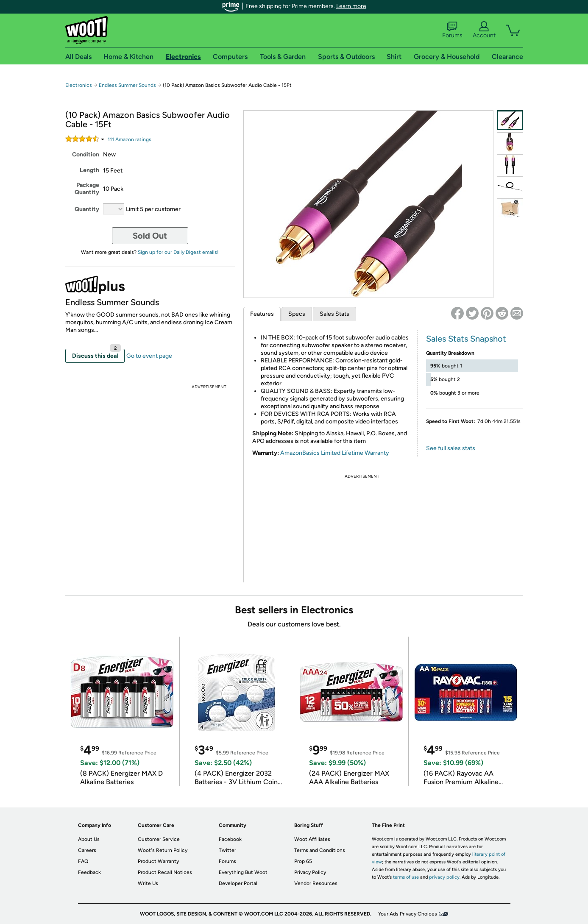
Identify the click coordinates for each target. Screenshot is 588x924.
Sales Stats (334, 314)
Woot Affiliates (312, 839)
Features (262, 314)
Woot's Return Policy (163, 850)
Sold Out (150, 236)
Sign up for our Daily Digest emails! (178, 252)
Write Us (148, 883)
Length (89, 170)
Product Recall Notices (165, 872)
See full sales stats (451, 448)
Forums (452, 30)
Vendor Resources (316, 883)
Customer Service (159, 839)
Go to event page (149, 356)
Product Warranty (158, 861)
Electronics (79, 85)
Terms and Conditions (320, 850)
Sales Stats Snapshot (466, 339)
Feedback (89, 872)
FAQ (83, 861)
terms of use (406, 877)
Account (484, 30)
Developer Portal (238, 883)
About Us (89, 839)
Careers (87, 850)
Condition (86, 154)
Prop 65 (303, 861)
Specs (297, 314)
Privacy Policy (310, 872)
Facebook (230, 839)
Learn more (351, 6)
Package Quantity (87, 189)
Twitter (227, 850)
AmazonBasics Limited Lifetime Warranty (335, 453)
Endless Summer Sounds (127, 85)
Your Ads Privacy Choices (408, 914)
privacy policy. (445, 877)
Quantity (87, 209)
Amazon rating (130, 139)
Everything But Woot (243, 872)
